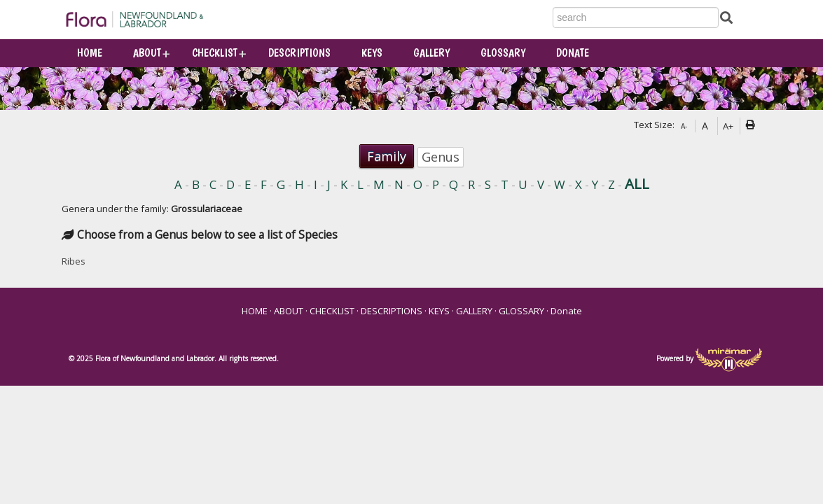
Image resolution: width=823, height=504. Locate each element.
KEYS (372, 53)
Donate (573, 53)
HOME (90, 53)
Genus (441, 157)
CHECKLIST (215, 53)
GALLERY (431, 53)
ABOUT (147, 53)
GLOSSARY (503, 53)
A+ (728, 126)
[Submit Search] (726, 17)
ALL (637, 184)
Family (387, 156)
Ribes (74, 261)
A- (684, 126)
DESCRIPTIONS (299, 53)
